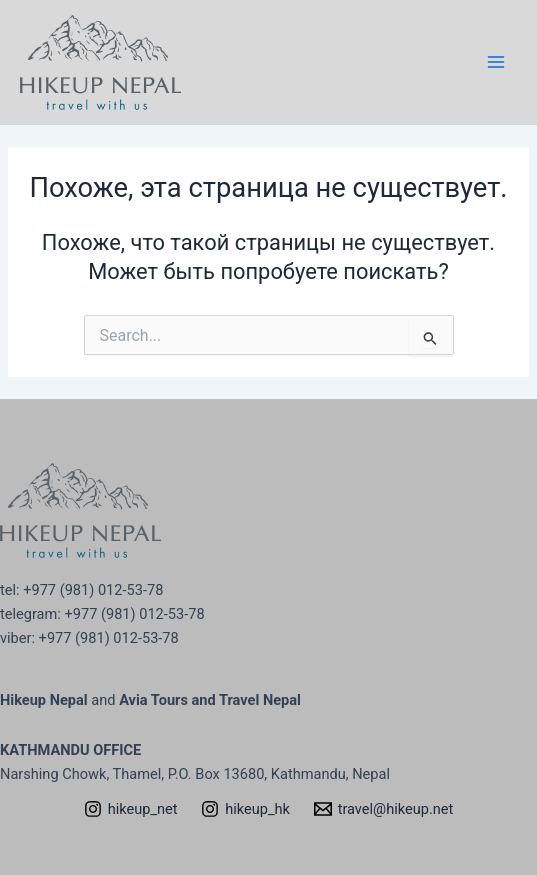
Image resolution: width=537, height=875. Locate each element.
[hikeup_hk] (245, 809)
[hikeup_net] (131, 809)
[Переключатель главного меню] (496, 62)
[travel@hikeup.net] (383, 809)
